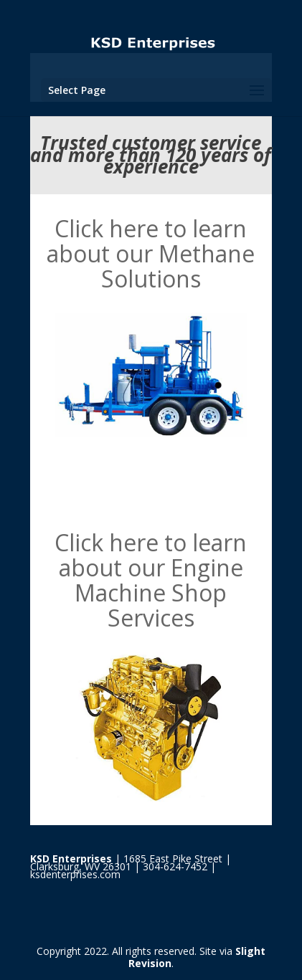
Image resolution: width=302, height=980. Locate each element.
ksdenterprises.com (75, 874)
